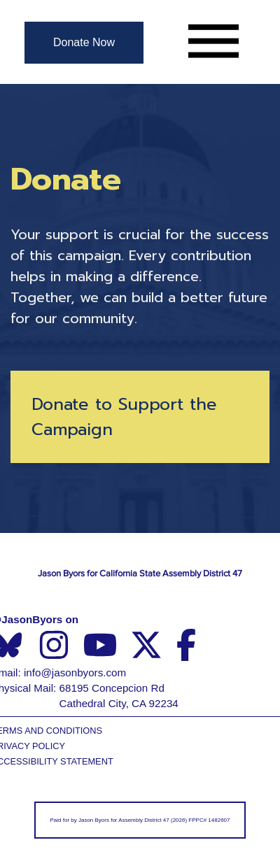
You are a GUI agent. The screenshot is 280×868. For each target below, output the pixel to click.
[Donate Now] (84, 43)
